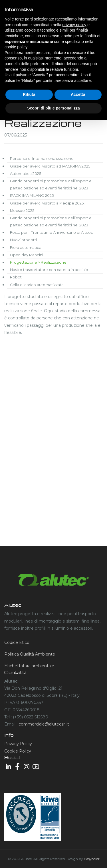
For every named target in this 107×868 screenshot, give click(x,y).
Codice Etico (17, 642)
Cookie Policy (18, 751)
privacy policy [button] (74, 25)
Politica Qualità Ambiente (30, 654)
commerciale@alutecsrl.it (44, 724)
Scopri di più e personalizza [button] (53, 108)
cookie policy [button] (16, 47)
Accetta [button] (78, 94)
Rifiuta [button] (29, 94)
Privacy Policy (18, 744)
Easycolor (92, 859)
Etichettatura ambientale (29, 666)
